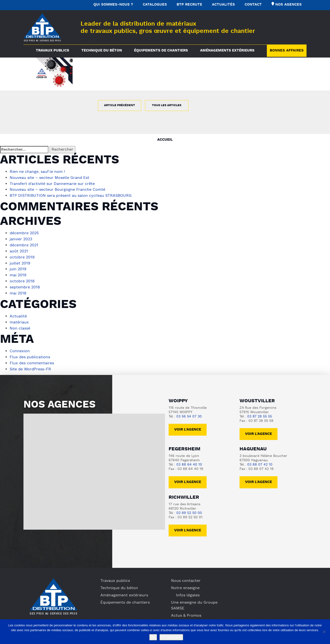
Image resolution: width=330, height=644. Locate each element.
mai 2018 (18, 290)
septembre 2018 (25, 285)
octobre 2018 (22, 279)
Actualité (18, 313)
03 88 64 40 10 (189, 460)
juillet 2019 (20, 261)
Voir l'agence (188, 425)
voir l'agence (259, 429)
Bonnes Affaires (287, 51)
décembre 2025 (24, 232)
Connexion (20, 347)
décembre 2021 (24, 244)
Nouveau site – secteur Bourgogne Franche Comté (57, 189)
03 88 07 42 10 (260, 460)
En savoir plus (171, 637)
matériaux (19, 319)
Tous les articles (167, 105)
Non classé (20, 325)
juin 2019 (18, 267)
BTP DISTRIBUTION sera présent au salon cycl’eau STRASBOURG (71, 195)
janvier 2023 (21, 238)
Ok (153, 637)
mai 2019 (18, 273)
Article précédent (120, 105)
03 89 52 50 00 (189, 508)
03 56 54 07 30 (189, 412)
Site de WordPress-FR (30, 365)
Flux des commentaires (32, 359)
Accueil (165, 140)
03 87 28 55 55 (260, 412)
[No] (324, 632)
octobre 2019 (22, 256)
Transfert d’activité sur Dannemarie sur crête (52, 183)
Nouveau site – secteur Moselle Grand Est (49, 178)
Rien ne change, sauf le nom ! (37, 172)
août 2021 (19, 250)
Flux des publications (30, 353)
